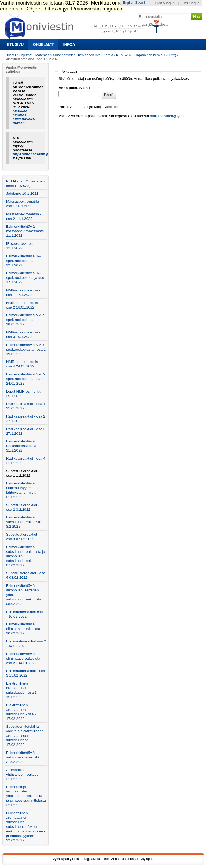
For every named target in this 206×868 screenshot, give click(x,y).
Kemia (108, 55)
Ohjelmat (43, 44)
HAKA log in (165, 3)
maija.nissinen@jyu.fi (167, 116)
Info (106, 859)
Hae (137, 13)
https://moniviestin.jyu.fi (34, 154)
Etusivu (15, 44)
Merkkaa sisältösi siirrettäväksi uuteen (24, 117)
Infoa (69, 44)
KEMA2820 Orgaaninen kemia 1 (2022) (146, 55)
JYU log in (191, 3)
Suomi (140, 3)
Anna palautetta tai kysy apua (132, 859)
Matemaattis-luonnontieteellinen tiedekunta (68, 55)
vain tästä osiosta (155, 25)
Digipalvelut (92, 859)
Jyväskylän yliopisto (67, 859)
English (128, 3)
